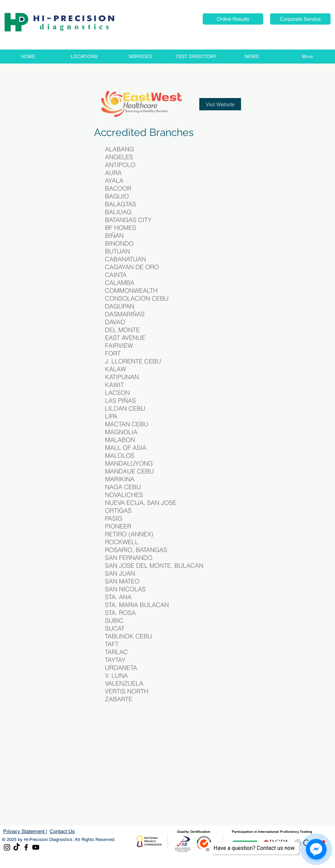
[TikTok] (17, 847)
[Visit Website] (220, 104)
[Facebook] (26, 847)
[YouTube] (36, 847)
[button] (233, 19)
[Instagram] (7, 847)
